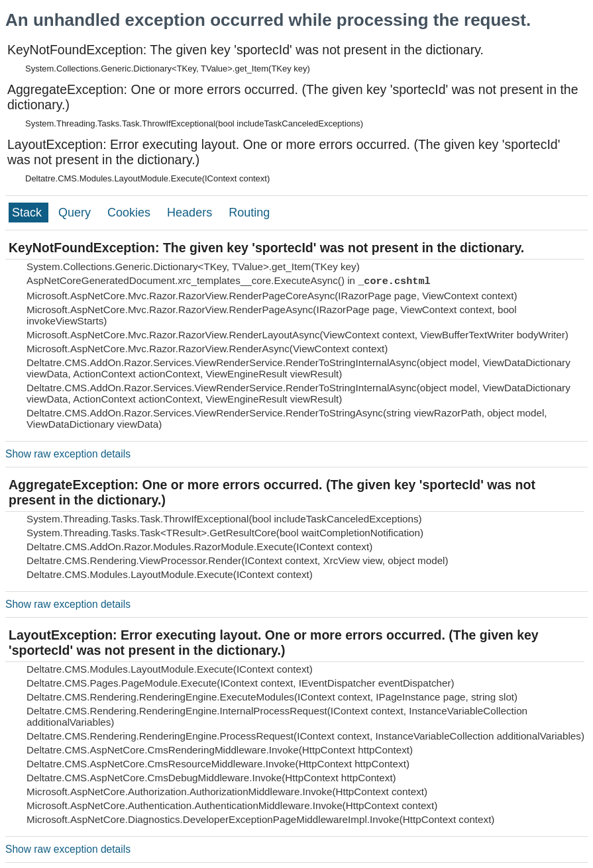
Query (76, 213)
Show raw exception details (68, 454)
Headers (191, 213)
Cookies (131, 213)
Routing (249, 213)
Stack (28, 213)
